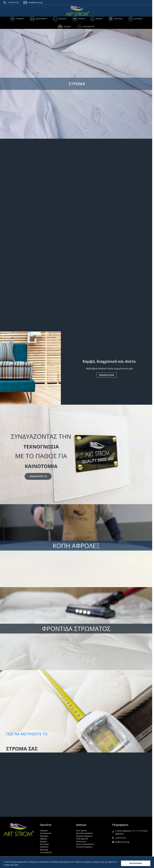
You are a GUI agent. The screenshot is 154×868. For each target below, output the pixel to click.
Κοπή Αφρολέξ (46, 852)
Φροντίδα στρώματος (84, 833)
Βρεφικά (43, 841)
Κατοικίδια (44, 847)
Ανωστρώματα (46, 833)
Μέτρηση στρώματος (84, 836)
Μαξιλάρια (44, 836)
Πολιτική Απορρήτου (84, 847)
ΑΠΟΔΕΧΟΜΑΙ (136, 863)
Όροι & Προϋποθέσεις (85, 844)
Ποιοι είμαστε (82, 830)
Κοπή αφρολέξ (82, 839)
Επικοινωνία (81, 841)
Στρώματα (44, 830)
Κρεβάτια (44, 839)
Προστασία (44, 844)
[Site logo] (77, 11)
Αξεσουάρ (44, 850)
